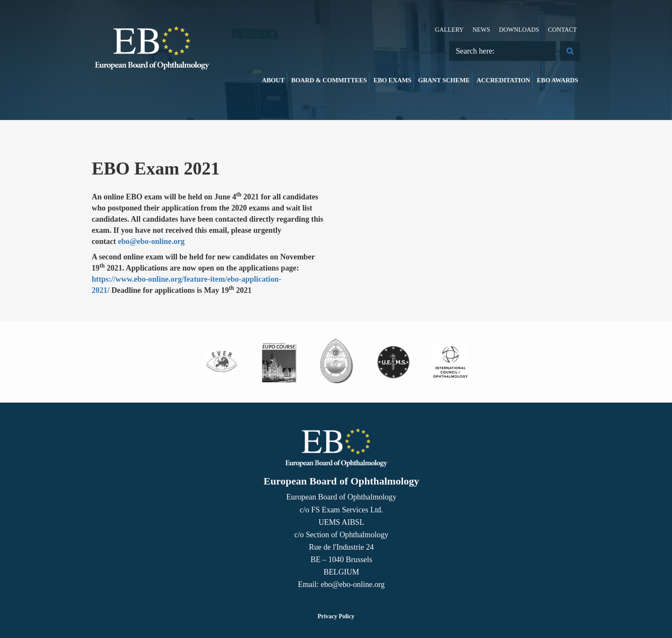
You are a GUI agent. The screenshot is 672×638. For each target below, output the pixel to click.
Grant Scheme (444, 80)
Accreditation (503, 80)
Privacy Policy (336, 616)
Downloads (519, 30)
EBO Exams (393, 80)
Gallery (449, 30)
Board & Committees (329, 80)
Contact (562, 30)
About (273, 80)
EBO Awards (558, 80)
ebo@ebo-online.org (151, 241)
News (481, 30)
